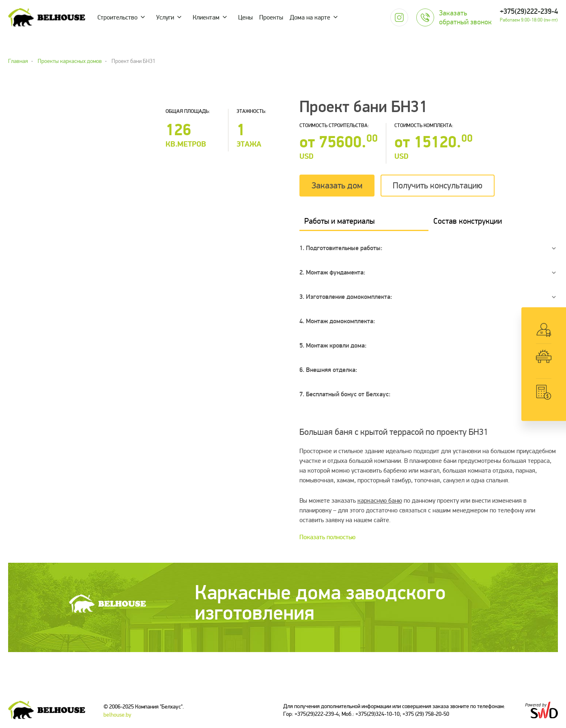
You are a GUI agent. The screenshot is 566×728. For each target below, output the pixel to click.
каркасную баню (380, 501)
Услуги (165, 17)
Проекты (271, 17)
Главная (18, 61)
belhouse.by (117, 715)
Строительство (117, 17)
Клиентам (206, 17)
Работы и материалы (339, 221)
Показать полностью (327, 537)
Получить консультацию (438, 186)
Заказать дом (337, 186)
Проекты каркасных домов (70, 61)
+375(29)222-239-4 (529, 12)
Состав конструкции (468, 221)
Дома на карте (310, 17)
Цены (245, 17)
